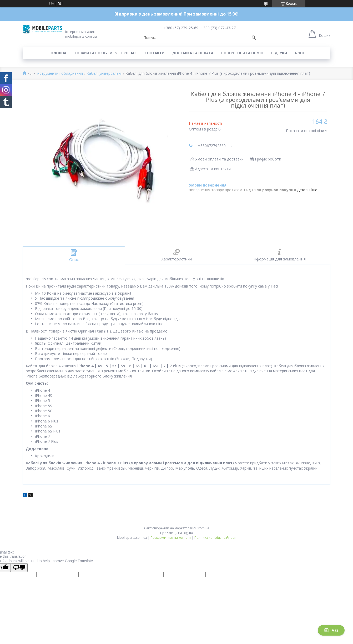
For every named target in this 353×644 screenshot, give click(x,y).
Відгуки (279, 53)
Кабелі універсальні (104, 74)
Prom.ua (203, 528)
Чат (331, 630)
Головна (57, 53)
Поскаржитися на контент (171, 538)
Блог (300, 53)
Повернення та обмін (242, 53)
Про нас (129, 53)
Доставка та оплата (193, 53)
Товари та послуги (93, 53)
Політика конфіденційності (215, 538)
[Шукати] (254, 38)
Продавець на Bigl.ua (176, 533)
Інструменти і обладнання (60, 74)
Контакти (154, 53)
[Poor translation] (19, 568)
